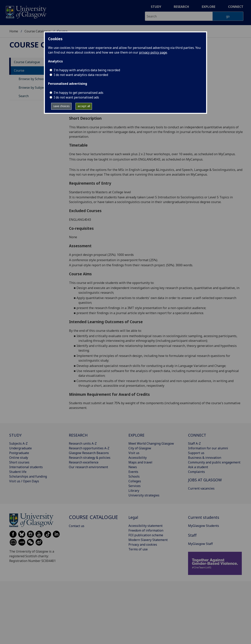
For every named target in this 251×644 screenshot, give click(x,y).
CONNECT (197, 435)
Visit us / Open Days (24, 481)
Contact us (77, 526)
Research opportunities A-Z (89, 448)
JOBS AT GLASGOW (205, 480)
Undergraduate (20, 448)
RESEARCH (78, 435)
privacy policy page (153, 52)
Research (181, 7)
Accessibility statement (146, 526)
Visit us (134, 453)
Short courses (19, 462)
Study (156, 7)
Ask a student (198, 467)
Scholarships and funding (28, 476)
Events (133, 472)
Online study (19, 458)
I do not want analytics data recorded (81, 75)
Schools (134, 476)
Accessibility (138, 458)
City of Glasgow (140, 448)
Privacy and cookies (143, 545)
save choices (61, 106)
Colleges (135, 481)
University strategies (144, 495)
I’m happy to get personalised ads (79, 93)
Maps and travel (140, 462)
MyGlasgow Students (204, 526)
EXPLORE (136, 435)
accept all (84, 106)
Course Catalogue (38, 31)
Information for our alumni (208, 448)
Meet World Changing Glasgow (151, 443)
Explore (209, 7)
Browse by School (32, 79)
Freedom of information (146, 530)
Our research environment (88, 467)
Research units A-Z (83, 443)
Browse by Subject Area (36, 88)
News (133, 467)
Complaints (196, 472)
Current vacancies (201, 488)
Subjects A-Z (18, 443)
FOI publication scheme (146, 535)
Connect (236, 7)
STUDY (15, 435)
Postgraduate (19, 453)
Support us (196, 453)
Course (19, 70)
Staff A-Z (194, 443)
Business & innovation (205, 458)
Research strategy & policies (90, 458)
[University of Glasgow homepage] (26, 12)
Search (24, 96)
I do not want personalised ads (76, 97)
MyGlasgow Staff (200, 544)
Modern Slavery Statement (148, 540)
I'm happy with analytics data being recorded (87, 70)
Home (14, 31)
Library (134, 491)
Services (135, 486)
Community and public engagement (214, 462)
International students (26, 467)
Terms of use (138, 549)
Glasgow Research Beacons (89, 453)
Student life (18, 472)
